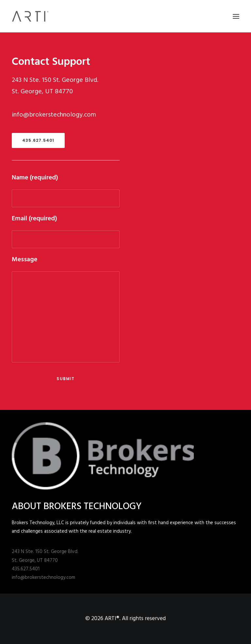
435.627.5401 (38, 140)
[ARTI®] (30, 16)
